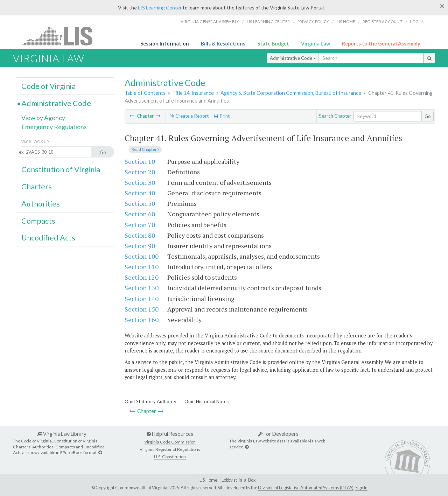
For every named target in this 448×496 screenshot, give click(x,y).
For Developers (278, 434)
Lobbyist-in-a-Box (239, 480)
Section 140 (142, 299)
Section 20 (140, 172)
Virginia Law (316, 44)
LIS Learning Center (160, 8)
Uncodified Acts (48, 238)
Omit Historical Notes (206, 401)
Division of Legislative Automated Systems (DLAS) (306, 488)
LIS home (346, 22)
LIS (61, 36)
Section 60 (140, 214)
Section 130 (142, 288)
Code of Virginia (48, 86)
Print (222, 116)
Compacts (38, 221)
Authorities (41, 204)
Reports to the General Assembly (381, 44)
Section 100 (142, 256)
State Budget (273, 44)
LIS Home (208, 480)
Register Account (383, 22)
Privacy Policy (313, 22)
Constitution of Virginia (61, 169)
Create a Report (190, 116)
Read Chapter (145, 149)
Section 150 (142, 309)
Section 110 (142, 267)
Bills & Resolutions (223, 44)
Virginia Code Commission (170, 442)
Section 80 (140, 235)
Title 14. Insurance (193, 93)
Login (416, 22)
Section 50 (140, 203)
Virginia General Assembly (210, 22)
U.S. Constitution (170, 457)
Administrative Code (293, 58)
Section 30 (140, 182)
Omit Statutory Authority (150, 401)
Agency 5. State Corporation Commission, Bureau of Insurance (291, 93)
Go (428, 116)
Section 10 (140, 161)
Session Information (165, 44)
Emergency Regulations (54, 127)
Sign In (361, 488)
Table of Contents (145, 93)
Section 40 (140, 193)
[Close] (442, 6)
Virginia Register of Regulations (170, 449)
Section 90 (140, 246)
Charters (37, 187)
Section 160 (142, 320)
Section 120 (142, 277)
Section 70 (140, 225)
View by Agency (43, 118)
